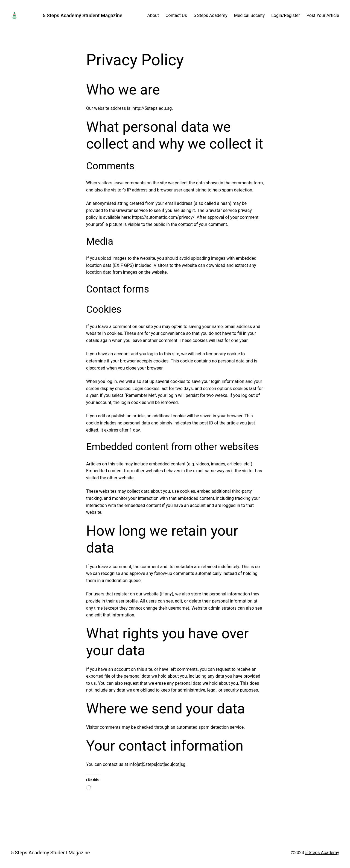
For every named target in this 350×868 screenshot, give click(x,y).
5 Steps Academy (322, 853)
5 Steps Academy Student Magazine (83, 15)
